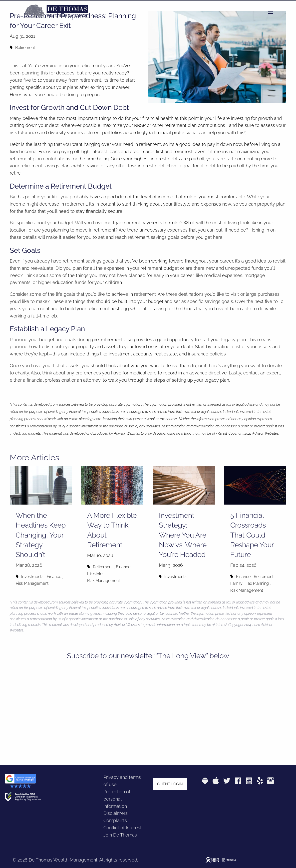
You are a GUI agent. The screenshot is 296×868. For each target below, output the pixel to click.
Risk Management (32, 583)
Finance (54, 577)
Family (236, 583)
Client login (170, 784)
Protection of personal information (117, 799)
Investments (32, 577)
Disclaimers (116, 813)
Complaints (115, 820)
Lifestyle (95, 574)
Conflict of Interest (123, 828)
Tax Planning (257, 583)
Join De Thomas (120, 835)
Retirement (25, 48)
